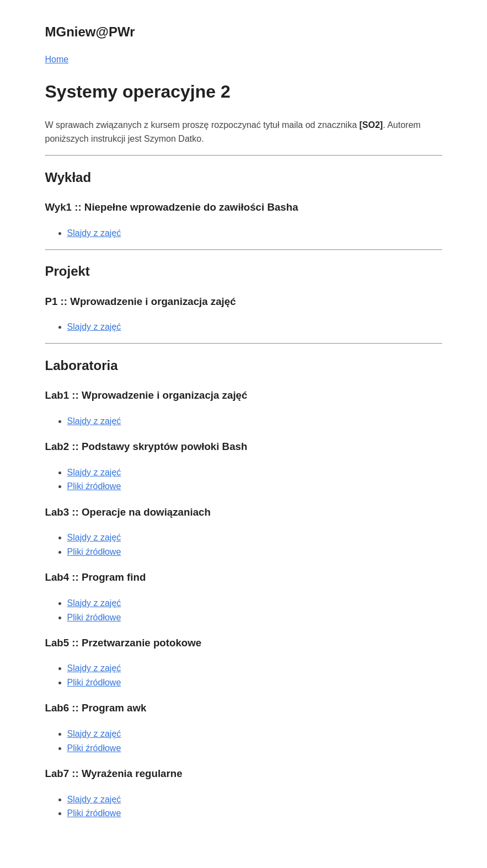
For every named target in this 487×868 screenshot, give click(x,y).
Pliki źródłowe (94, 486)
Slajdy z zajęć (94, 233)
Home (57, 59)
